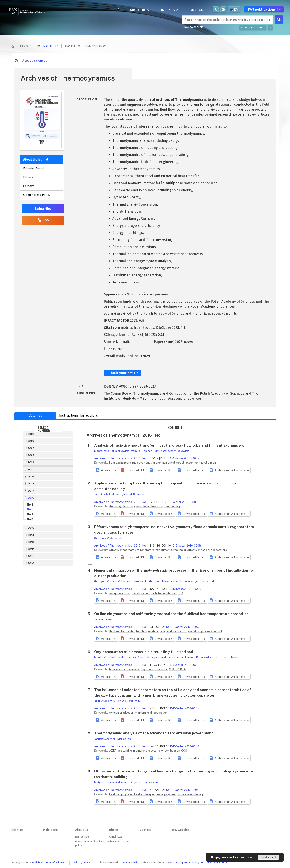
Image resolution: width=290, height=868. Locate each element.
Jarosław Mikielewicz (108, 494)
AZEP (113, 751)
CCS (184, 751)
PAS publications (264, 9)
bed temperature (148, 631)
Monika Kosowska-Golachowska (115, 657)
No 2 (30, 505)
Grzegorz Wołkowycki (108, 538)
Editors (28, 177)
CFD (180, 593)
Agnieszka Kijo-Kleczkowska (157, 657)
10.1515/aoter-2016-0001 (180, 502)
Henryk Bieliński (134, 494)
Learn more (246, 857)
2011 (31, 556)
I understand (268, 857)
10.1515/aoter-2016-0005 (183, 708)
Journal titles (48, 46)
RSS (43, 220)
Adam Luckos (186, 657)
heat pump (116, 794)
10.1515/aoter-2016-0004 (182, 790)
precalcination (140, 593)
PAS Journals (82, 837)
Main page (50, 830)
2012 (31, 549)
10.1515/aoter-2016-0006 (183, 746)
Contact (198, 10)
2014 (31, 535)
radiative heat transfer (147, 463)
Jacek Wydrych (190, 581)
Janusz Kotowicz (105, 701)
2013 (31, 542)
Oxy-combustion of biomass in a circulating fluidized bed (144, 652)
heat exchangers (120, 463)
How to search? (194, 27)
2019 (31, 477)
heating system (166, 794)
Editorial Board (33, 168)
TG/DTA (181, 669)
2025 (31, 434)
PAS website (180, 830)
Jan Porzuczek (103, 619)
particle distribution (164, 593)
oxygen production (122, 713)
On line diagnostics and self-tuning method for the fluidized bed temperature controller (171, 614)
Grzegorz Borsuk (105, 581)
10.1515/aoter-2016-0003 (182, 627)
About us (139, 10)
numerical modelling (190, 794)
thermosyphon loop (122, 506)
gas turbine (125, 751)
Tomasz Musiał (230, 657)
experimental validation (201, 463)
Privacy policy (82, 863)
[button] (133, 470)
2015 (31, 528)
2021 (31, 462)
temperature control (173, 631)
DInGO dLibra (132, 863)
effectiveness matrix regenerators (132, 550)
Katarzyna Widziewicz (175, 451)
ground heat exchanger (140, 794)
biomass (115, 669)
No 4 (30, 514)
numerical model (173, 463)
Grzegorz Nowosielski (164, 581)
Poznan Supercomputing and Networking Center (198, 863)
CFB (172, 669)
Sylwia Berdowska (129, 701)
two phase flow (146, 506)
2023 (31, 448)
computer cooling (169, 506)
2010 (31, 563)
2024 (31, 441)
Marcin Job (124, 739)
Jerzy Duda (208, 581)
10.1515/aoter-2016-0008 (184, 546)
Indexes (169, 10)
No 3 (30, 519)
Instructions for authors (78, 415)
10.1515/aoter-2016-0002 (182, 665)
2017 (31, 491)
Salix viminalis (131, 669)
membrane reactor (146, 751)
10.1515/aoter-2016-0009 (185, 589)
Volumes (35, 415)
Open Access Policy (37, 195)
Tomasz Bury (151, 451)
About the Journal (36, 160)
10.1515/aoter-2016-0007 (183, 458)
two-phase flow (120, 593)
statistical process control (205, 631)
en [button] (234, 9)
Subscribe (43, 209)
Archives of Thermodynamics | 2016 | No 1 (121, 458)
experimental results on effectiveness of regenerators (191, 550)
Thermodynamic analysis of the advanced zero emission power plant (154, 733)
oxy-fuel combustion (155, 669)
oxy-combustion (170, 751)
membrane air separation (151, 713)
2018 (31, 484)
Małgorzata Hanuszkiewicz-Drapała (117, 451)
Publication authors (119, 842)
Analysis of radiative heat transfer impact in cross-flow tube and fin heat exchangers (169, 445)
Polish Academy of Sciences (49, 863)
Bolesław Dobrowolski (133, 581)
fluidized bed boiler (122, 631)
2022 (31, 455)
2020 (31, 469)
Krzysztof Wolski (208, 657)
